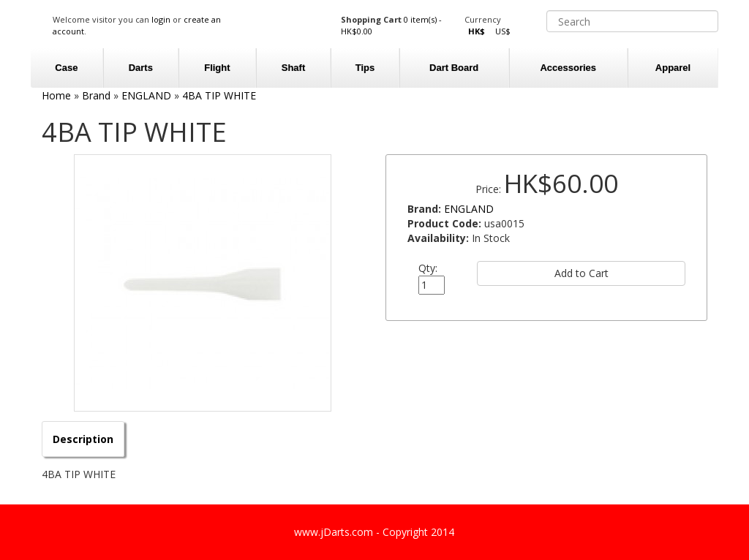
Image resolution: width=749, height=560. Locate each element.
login (161, 19)
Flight (217, 68)
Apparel (673, 68)
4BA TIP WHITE (219, 95)
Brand (96, 95)
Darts (141, 68)
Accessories (568, 68)
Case (66, 68)
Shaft (294, 68)
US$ (503, 31)
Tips (365, 68)
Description (83, 439)
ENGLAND (146, 95)
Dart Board (454, 68)
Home (56, 95)
